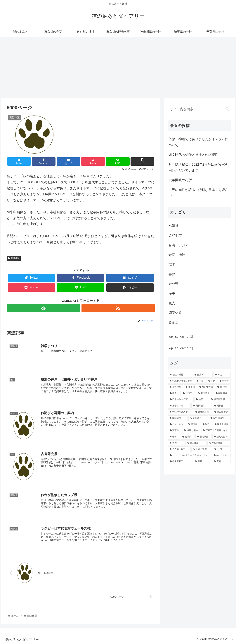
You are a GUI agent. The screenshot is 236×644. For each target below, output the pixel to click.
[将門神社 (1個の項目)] (223, 387)
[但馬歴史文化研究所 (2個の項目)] (181, 381)
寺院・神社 (177, 255)
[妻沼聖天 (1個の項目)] (205, 393)
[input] (199, 109)
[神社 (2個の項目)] (222, 375)
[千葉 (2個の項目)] (200, 381)
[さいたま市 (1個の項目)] (221, 455)
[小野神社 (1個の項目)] (176, 387)
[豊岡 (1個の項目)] (222, 462)
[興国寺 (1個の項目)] (194, 424)
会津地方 (175, 235)
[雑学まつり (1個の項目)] (179, 406)
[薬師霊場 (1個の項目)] (178, 418)
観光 (172, 303)
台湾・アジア (178, 245)
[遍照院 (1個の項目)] (188, 437)
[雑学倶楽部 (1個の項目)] (220, 400)
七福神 (173, 226)
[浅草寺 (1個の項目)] (175, 431)
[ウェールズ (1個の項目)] (177, 424)
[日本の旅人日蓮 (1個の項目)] (181, 400)
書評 (172, 274)
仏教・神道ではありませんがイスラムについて (198, 142)
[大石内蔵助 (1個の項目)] (219, 443)
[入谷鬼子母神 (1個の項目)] (179, 449)
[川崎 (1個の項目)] (203, 462)
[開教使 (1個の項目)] (222, 406)
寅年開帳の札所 (180, 180)
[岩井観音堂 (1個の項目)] (203, 412)
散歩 (172, 264)
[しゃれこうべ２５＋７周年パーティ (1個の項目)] (190, 455)
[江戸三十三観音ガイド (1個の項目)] (216, 431)
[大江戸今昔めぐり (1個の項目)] (181, 412)
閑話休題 (14, 258)
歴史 (172, 294)
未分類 (173, 284)
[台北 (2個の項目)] (212, 381)
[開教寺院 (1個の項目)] (202, 406)
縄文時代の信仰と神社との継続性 (193, 155)
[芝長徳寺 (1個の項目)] (198, 418)
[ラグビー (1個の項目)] (222, 449)
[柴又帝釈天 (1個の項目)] (181, 462)
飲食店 (173, 323)
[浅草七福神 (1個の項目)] (192, 431)
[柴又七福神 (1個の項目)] (222, 437)
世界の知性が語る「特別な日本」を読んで (198, 193)
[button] (227, 109)
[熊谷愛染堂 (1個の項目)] (222, 412)
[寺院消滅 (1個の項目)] (222, 393)
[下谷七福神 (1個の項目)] (202, 449)
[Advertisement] (118, 68)
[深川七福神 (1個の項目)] (222, 424)
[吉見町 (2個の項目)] (203, 375)
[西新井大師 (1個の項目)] (206, 387)
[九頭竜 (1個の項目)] (189, 393)
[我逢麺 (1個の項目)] (190, 387)
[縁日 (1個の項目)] (207, 424)
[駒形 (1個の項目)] (202, 400)
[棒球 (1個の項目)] (174, 437)
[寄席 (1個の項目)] (177, 443)
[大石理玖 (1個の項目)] (196, 443)
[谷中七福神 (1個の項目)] (220, 418)
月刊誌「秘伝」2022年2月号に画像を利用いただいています (198, 167)
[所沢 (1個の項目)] (174, 393)
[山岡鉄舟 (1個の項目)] (204, 437)
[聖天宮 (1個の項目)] (224, 381)
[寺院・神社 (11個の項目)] (180, 375)
